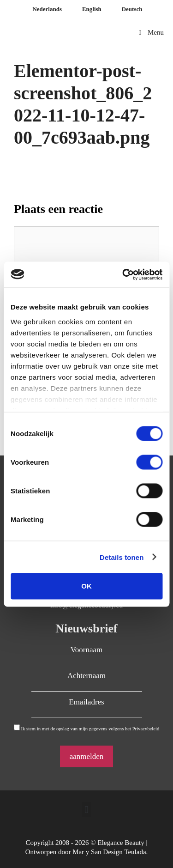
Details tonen (122, 557)
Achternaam (86, 676)
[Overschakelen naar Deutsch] (131, 9)
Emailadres (86, 702)
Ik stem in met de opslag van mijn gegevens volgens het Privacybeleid (90, 729)
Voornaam (87, 650)
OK (86, 586)
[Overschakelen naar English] (91, 9)
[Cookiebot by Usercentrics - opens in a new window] (123, 274)
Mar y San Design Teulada (109, 852)
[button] (86, 810)
